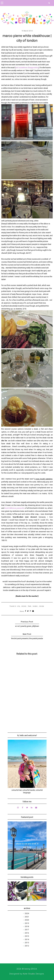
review (42, 606)
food (30, 606)
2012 (27, 946)
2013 (27, 943)
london (35, 606)
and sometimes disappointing (27, 68)
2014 (27, 940)
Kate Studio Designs (33, 974)
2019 (27, 923)
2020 (27, 920)
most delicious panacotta (15, 508)
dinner (24, 606)
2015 (27, 936)
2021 (27, 917)
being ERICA (31, 969)
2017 (27, 930)
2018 (27, 926)
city (19, 606)
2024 (27, 913)
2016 (27, 933)
